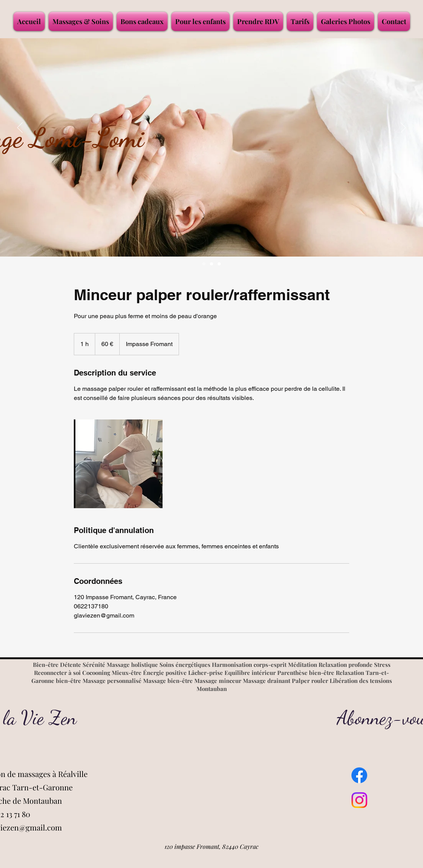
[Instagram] (359, 800)
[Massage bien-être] (211, 264)
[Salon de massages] (219, 264)
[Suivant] (403, 128)
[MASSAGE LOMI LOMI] (204, 264)
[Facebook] (359, 775)
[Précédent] (20, 128)
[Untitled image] (118, 464)
